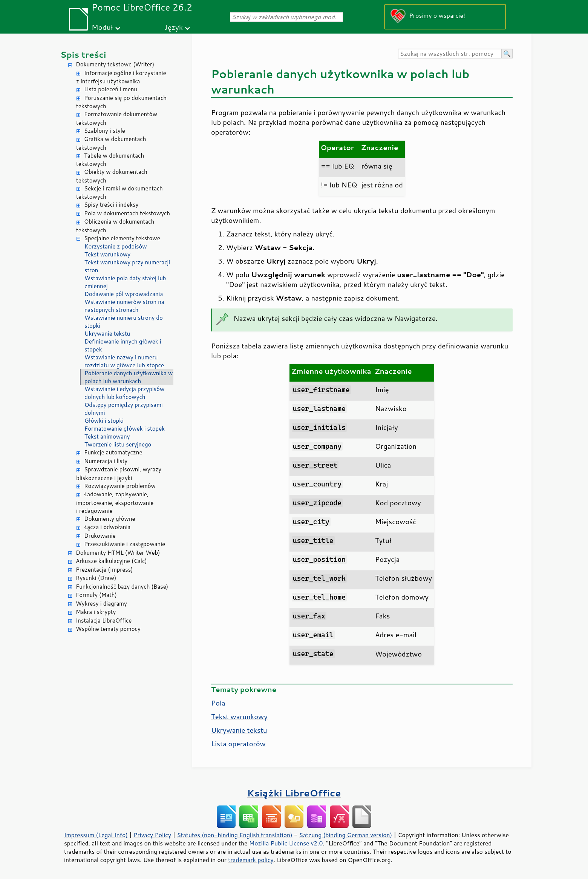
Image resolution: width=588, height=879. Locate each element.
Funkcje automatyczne (113, 452)
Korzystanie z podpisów (116, 246)
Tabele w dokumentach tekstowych (110, 160)
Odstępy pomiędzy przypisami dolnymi (124, 409)
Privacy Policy (152, 835)
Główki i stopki (104, 421)
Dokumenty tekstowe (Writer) (115, 64)
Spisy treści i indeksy (111, 205)
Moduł (102, 27)
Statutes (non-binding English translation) (234, 835)
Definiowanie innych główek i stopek (123, 345)
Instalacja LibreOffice (104, 621)
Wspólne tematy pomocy (108, 629)
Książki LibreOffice (294, 793)
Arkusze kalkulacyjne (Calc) (111, 561)
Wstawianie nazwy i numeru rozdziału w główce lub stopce (124, 361)
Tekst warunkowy (107, 254)
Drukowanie (100, 536)
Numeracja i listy (106, 461)
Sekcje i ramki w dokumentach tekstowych (119, 193)
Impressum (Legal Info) (96, 835)
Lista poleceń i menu (111, 89)
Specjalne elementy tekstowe (122, 238)
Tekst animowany (107, 436)
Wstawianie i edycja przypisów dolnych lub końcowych (124, 393)
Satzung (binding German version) (346, 835)
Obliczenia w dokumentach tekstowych (115, 226)
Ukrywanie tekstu (107, 334)
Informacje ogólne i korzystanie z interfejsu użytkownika (121, 77)
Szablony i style (105, 131)
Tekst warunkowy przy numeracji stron (127, 266)
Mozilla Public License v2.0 (286, 843)
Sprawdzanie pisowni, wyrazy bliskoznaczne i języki (119, 474)
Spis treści (83, 54)
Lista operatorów (238, 744)
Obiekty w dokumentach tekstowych (112, 176)
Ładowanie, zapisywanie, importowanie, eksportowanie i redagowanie (115, 502)
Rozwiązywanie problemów (120, 486)
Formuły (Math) (96, 595)
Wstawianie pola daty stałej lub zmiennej (125, 282)
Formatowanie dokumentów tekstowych (117, 118)
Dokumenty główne (110, 519)
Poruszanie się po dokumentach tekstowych (121, 102)
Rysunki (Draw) (96, 578)
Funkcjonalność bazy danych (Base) (122, 587)
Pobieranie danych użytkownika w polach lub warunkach (129, 377)
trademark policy (251, 860)
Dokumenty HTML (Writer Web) (118, 553)
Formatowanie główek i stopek (125, 429)
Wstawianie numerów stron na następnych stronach (124, 306)
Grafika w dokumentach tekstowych (111, 143)
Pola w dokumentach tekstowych (127, 213)
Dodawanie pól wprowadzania (124, 294)
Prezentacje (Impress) (104, 570)
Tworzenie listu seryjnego (118, 444)
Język (174, 27)
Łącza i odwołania (107, 527)
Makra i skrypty (96, 612)
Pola (218, 703)
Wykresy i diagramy (101, 604)
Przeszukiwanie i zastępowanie (125, 544)
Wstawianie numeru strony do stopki (124, 322)
